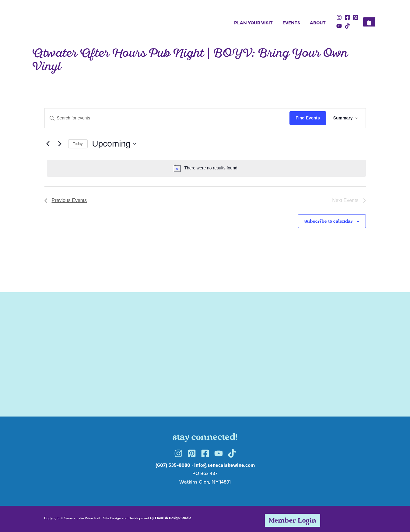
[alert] (206, 168)
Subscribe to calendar (329, 222)
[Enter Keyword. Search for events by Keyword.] (167, 118)
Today (78, 144)
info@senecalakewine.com (224, 465)
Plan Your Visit (253, 22)
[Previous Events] (48, 144)
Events (291, 22)
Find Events (308, 118)
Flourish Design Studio (173, 518)
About (318, 22)
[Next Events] (60, 144)
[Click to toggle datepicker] (114, 144)
